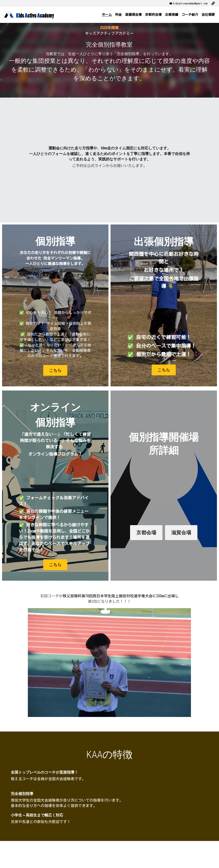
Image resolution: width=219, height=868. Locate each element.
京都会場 (146, 533)
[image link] (29, 14)
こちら (55, 370)
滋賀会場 (181, 533)
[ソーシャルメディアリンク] (213, 3)
